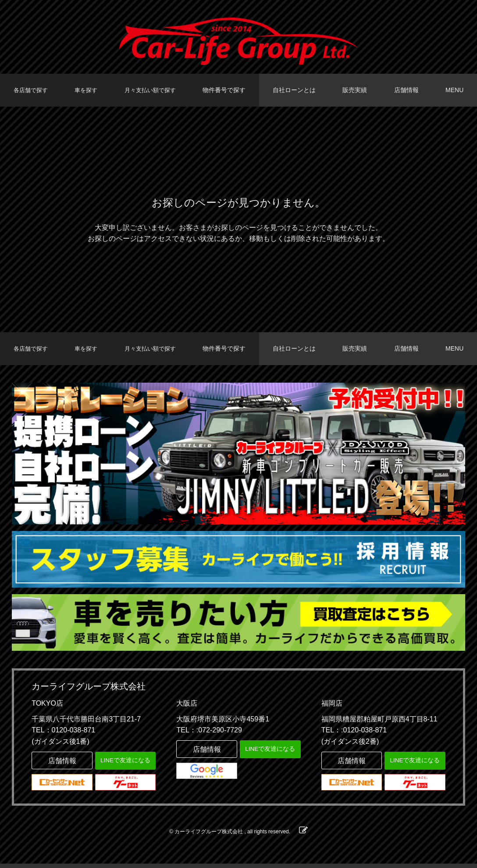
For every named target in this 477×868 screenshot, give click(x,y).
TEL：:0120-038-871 (354, 734)
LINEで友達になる (125, 764)
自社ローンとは (298, 90)
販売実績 (357, 90)
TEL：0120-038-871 (63, 734)
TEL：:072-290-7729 (209, 734)
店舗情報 (408, 90)
